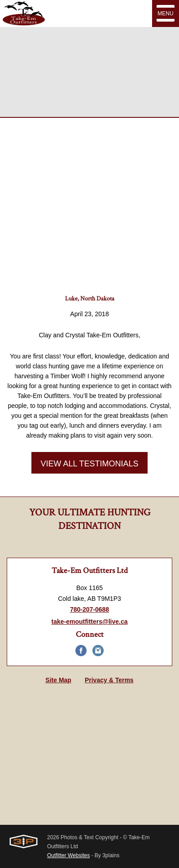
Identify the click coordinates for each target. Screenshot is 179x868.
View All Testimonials (89, 464)
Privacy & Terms (109, 680)
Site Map (58, 680)
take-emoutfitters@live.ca (89, 622)
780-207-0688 (89, 609)
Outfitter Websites (68, 855)
